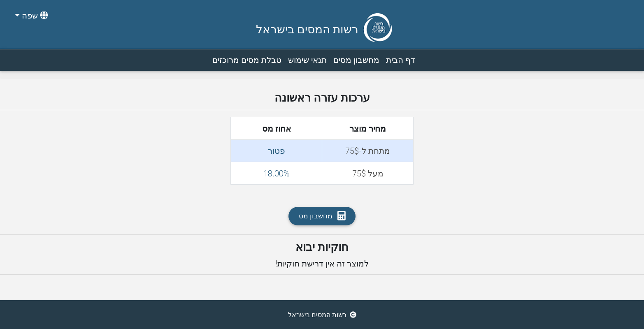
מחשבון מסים (355, 60)
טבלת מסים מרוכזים (245, 60)
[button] (30, 15)
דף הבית (399, 60)
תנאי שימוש (306, 60)
